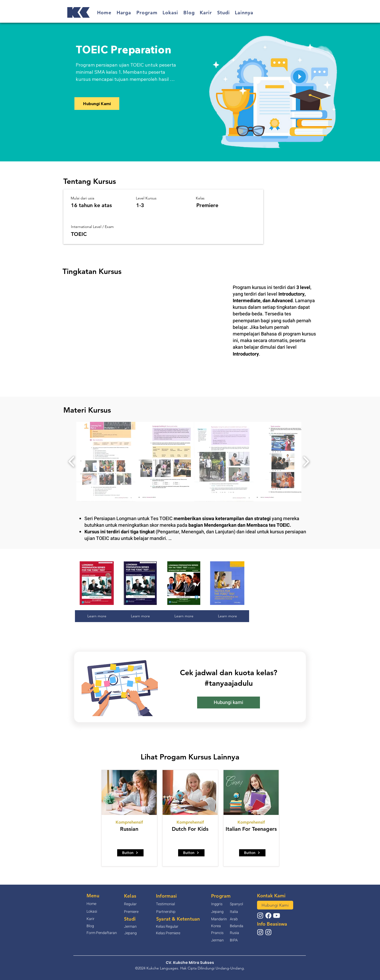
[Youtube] (277, 916)
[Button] (130, 853)
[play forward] (306, 462)
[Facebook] (268, 916)
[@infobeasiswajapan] (260, 932)
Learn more (97, 616)
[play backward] (72, 462)
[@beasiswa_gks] (268, 932)
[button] (124, 13)
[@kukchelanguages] (260, 916)
